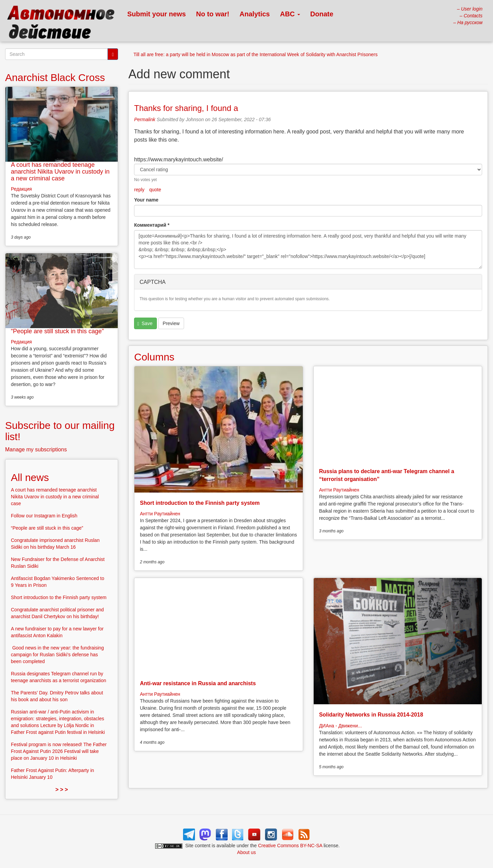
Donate (322, 14)
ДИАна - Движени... (341, 726)
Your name (146, 200)
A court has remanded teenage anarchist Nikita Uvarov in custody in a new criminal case (60, 172)
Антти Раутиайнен (160, 514)
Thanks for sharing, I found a (186, 108)
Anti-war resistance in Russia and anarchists (198, 683)
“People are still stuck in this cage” (57, 331)
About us (246, 852)
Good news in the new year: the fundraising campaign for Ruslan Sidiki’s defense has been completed (57, 655)
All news (30, 477)
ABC (290, 14)
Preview (171, 323)
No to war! (213, 14)
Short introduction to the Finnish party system (200, 503)
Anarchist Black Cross (55, 77)
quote (155, 190)
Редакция (21, 189)
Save (145, 324)
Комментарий (152, 225)
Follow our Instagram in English (44, 516)
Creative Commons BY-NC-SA (290, 846)
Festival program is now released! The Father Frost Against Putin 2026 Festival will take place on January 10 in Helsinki (59, 751)
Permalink (145, 119)
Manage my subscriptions (36, 449)
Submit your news (157, 14)
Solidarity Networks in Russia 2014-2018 (371, 715)
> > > (62, 790)
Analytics (255, 14)
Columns (154, 357)
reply (139, 190)
